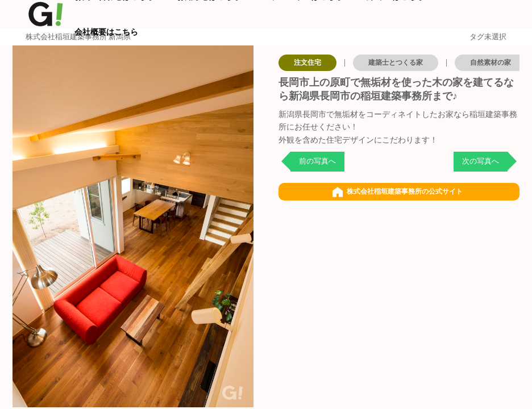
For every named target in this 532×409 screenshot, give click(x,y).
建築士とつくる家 (396, 62)
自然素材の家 (491, 62)
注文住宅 (307, 62)
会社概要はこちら (106, 32)
